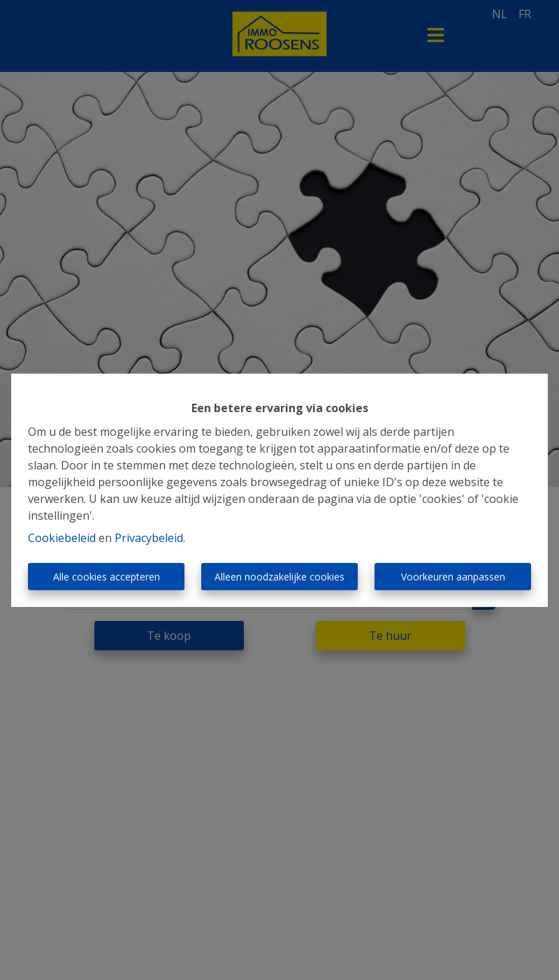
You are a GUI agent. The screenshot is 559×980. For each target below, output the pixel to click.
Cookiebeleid (62, 538)
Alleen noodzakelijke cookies (279, 577)
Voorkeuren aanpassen (453, 577)
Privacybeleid (149, 538)
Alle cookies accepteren (107, 577)
